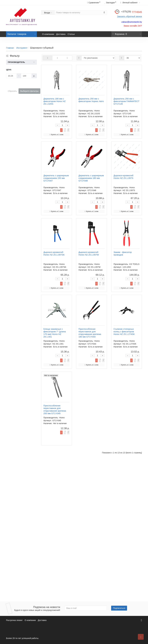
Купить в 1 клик (106, 98)
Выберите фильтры (29, 91)
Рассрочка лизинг (14, 620)
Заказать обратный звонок (129, 16)
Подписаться (119, 608)
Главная (10, 48)
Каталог (21, 33)
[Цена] (11, 76)
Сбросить (12, 91)
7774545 (132, 12)
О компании (48, 34)
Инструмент (22, 48)
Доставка (61, 34)
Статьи (71, 34)
